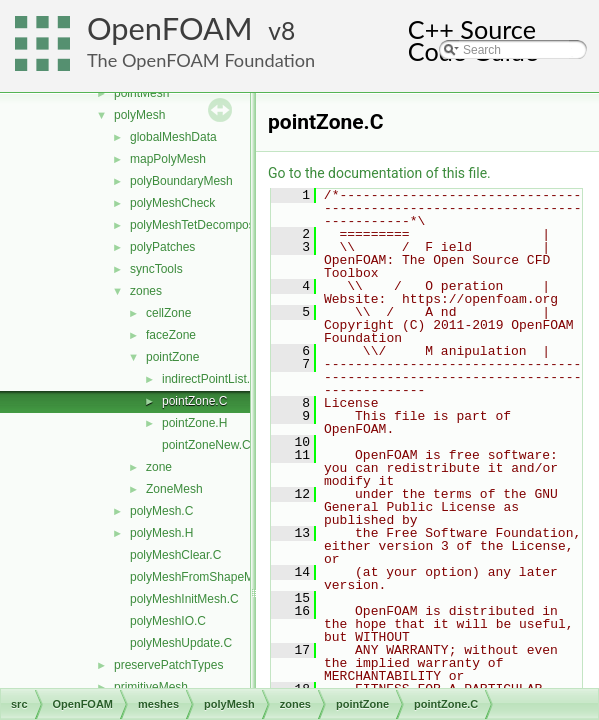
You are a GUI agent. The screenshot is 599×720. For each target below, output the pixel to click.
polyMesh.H (161, 533)
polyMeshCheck (172, 203)
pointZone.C (194, 401)
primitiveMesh (151, 687)
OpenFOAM (170, 28)
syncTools (156, 269)
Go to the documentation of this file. (379, 173)
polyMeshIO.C (168, 621)
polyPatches (162, 247)
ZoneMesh (174, 489)
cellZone (168, 313)
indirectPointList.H (210, 379)
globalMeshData (173, 137)
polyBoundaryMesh (181, 181)
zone (159, 467)
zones (146, 291)
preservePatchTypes (168, 665)
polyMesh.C (161, 511)
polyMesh (139, 115)
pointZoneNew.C (206, 445)
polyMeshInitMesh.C (184, 599)
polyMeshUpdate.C (181, 643)
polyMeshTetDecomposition (203, 225)
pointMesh (141, 93)
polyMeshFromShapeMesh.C (207, 577)
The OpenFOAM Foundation (201, 60)
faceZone (171, 335)
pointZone (172, 357)
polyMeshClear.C (175, 555)
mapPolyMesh (168, 159)
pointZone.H (194, 423)
